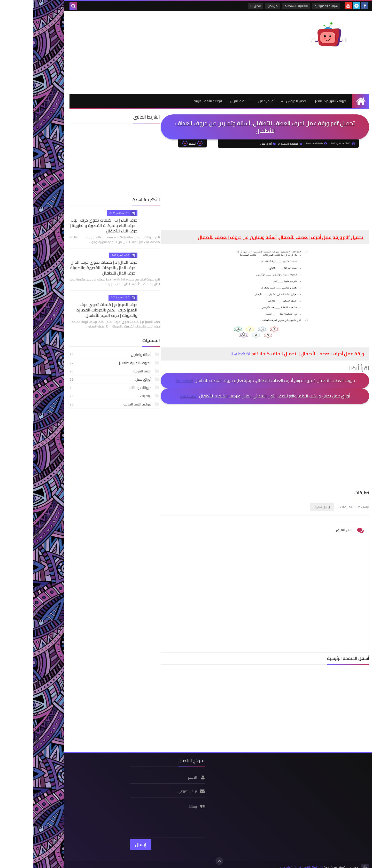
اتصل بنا (222, 6)
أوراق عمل (233, 101)
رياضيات (75, 396)
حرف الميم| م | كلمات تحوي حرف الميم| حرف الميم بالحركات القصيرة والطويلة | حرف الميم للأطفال (68, 310)
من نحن (240, 6)
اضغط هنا (207, 354)
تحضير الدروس (263, 101)
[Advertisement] (130, 52)
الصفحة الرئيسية (258, 144)
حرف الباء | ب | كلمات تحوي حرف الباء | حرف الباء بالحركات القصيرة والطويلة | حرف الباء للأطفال (70, 225)
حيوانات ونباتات (75, 388)
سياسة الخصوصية (293, 6)
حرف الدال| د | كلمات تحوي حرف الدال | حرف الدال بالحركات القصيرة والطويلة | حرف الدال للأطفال (68, 268)
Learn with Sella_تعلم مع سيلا (263, 862)
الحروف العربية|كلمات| (299, 101)
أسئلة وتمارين (207, 101)
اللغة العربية (75, 371)
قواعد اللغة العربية (175, 101)
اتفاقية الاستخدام (263, 6)
